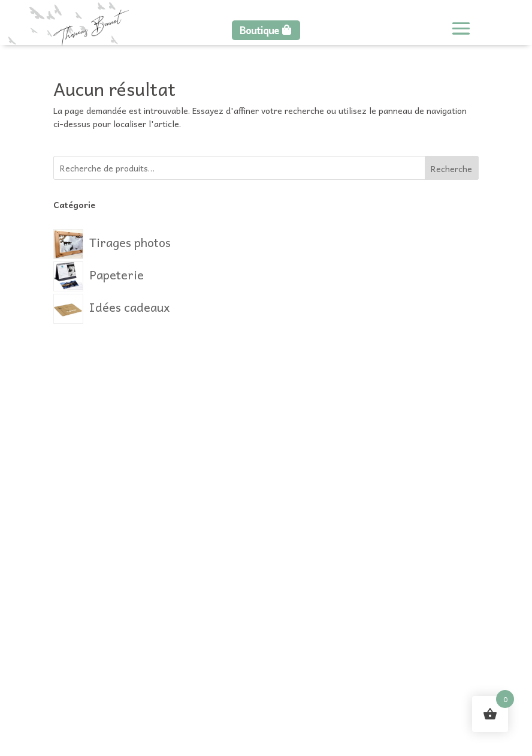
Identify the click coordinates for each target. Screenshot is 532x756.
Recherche (451, 168)
